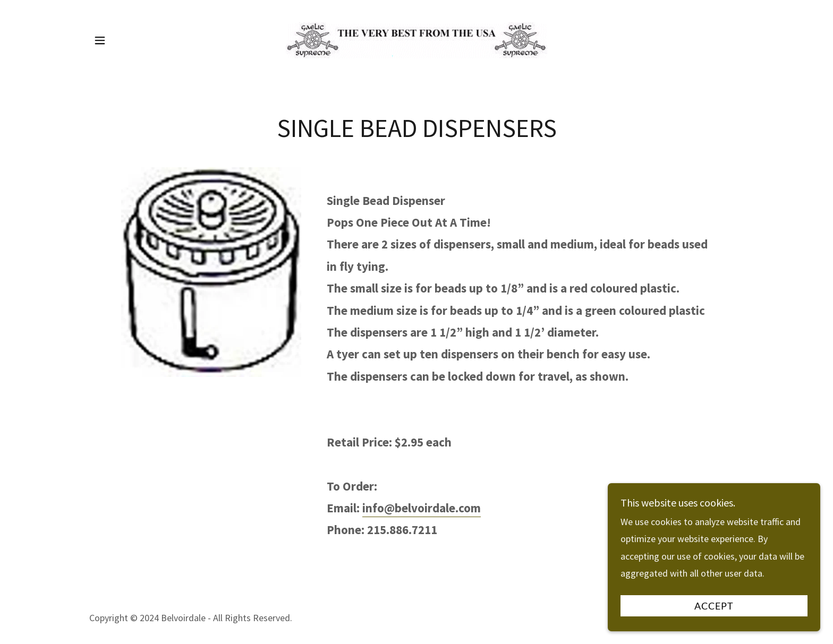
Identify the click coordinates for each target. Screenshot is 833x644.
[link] (417, 39)
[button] (100, 40)
